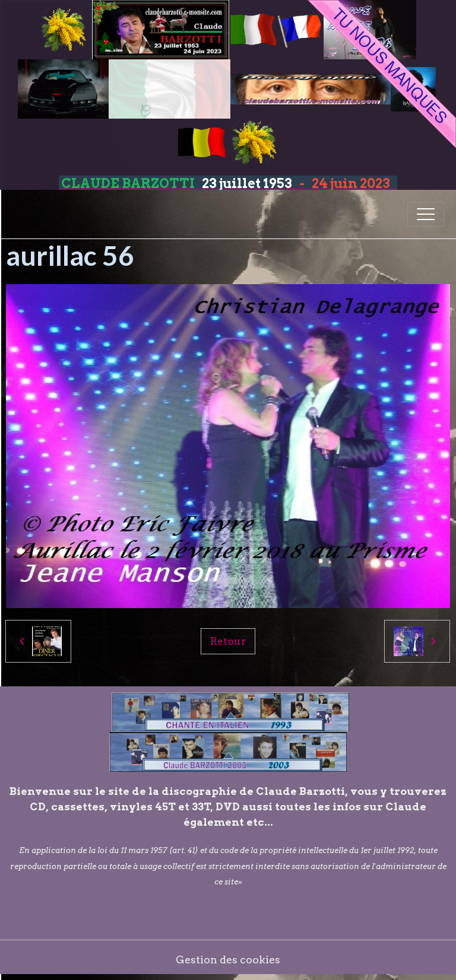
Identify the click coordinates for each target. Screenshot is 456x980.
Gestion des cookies (228, 960)
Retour (228, 641)
